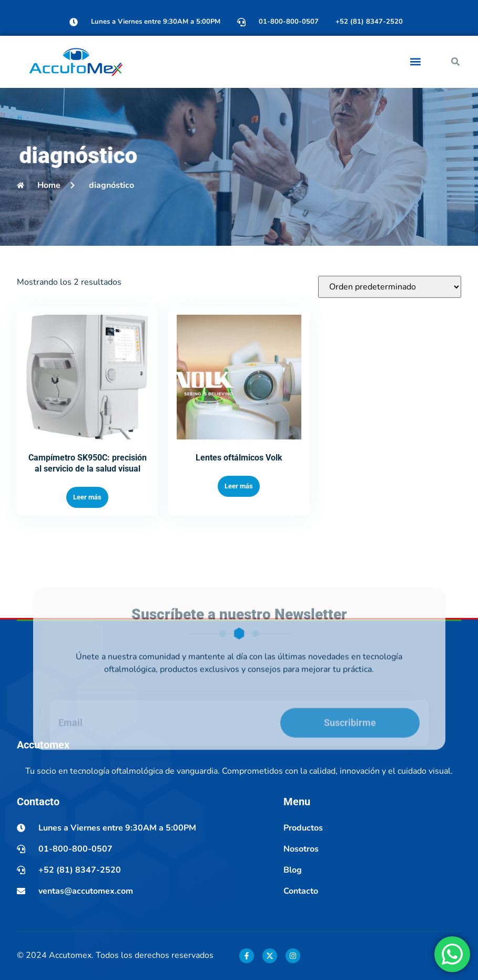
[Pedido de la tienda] (390, 321)
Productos (303, 828)
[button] (416, 62)
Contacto (301, 891)
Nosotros (301, 849)
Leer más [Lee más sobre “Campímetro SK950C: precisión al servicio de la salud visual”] (87, 531)
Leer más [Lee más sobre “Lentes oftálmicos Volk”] (239, 520)
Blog (293, 870)
